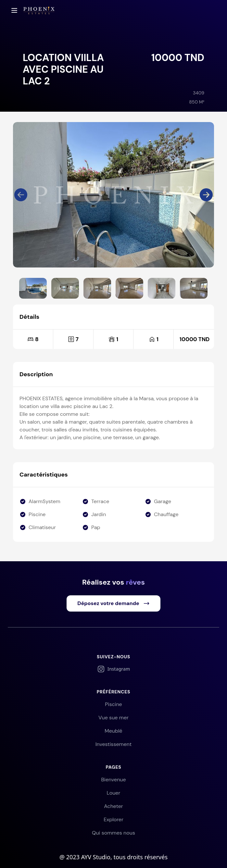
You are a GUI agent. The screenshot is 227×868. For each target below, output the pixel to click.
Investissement (114, 744)
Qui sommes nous (113, 833)
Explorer (113, 819)
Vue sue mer (113, 718)
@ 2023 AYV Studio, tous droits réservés (113, 857)
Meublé (113, 731)
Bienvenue (113, 780)
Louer (114, 793)
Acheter (113, 806)
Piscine (113, 704)
